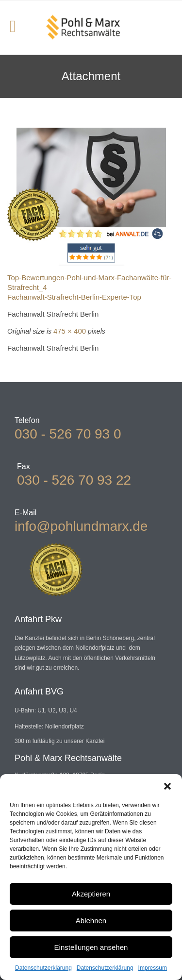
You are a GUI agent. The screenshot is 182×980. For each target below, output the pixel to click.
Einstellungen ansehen (91, 947)
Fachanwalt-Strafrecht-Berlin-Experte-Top (74, 297)
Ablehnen (91, 921)
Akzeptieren (91, 894)
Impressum (153, 968)
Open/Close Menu (18, 27)
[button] (167, 786)
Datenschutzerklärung (43, 968)
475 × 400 (70, 331)
